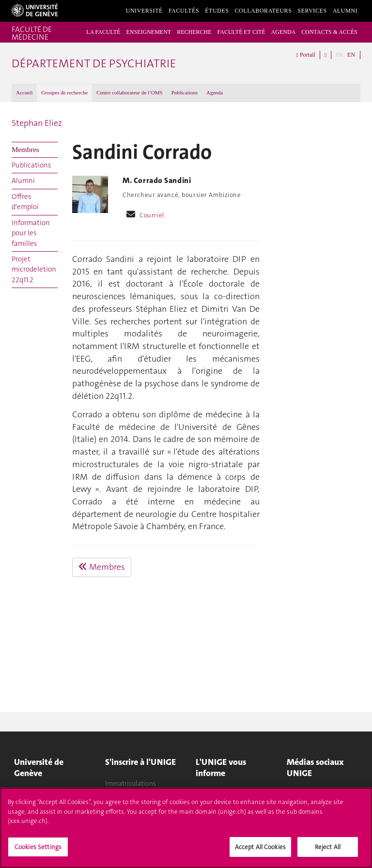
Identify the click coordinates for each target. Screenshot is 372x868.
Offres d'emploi (25, 202)
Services (312, 11)
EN (351, 55)
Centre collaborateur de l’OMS (130, 92)
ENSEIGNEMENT (148, 32)
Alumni (345, 11)
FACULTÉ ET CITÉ (241, 32)
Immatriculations (131, 783)
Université (144, 11)
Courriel (152, 215)
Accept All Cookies (260, 850)
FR (339, 55)
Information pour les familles (31, 233)
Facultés (184, 11)
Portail (306, 55)
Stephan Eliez (37, 123)
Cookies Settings (38, 850)
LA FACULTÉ (103, 32)
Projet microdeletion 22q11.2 (34, 269)
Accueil (24, 92)
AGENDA (284, 32)
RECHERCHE (194, 32)
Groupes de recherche (64, 92)
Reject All (328, 850)
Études (217, 11)
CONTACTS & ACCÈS (329, 32)
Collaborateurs (263, 11)
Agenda (215, 92)
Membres (25, 150)
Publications (185, 92)
